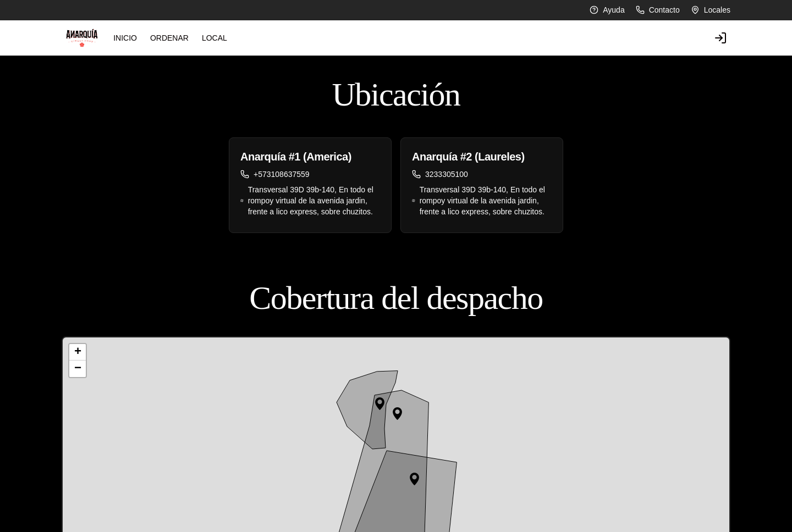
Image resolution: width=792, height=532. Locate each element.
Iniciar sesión (594, 524)
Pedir (581, 509)
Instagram (419, 509)
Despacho (249, 509)
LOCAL (174, 38)
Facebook (418, 524)
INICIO (84, 38)
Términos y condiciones (272, 524)
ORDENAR (129, 38)
